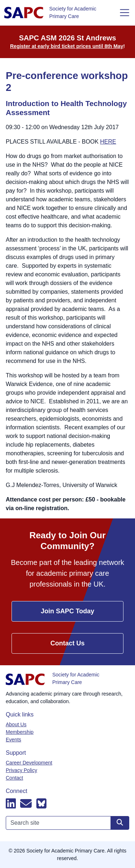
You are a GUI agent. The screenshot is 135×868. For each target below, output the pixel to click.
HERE (108, 142)
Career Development (29, 763)
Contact (14, 778)
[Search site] (120, 823)
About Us (16, 724)
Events (13, 740)
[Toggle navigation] (125, 13)
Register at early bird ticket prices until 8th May (67, 46)
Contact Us (67, 643)
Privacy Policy (21, 770)
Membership (20, 732)
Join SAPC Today (67, 611)
